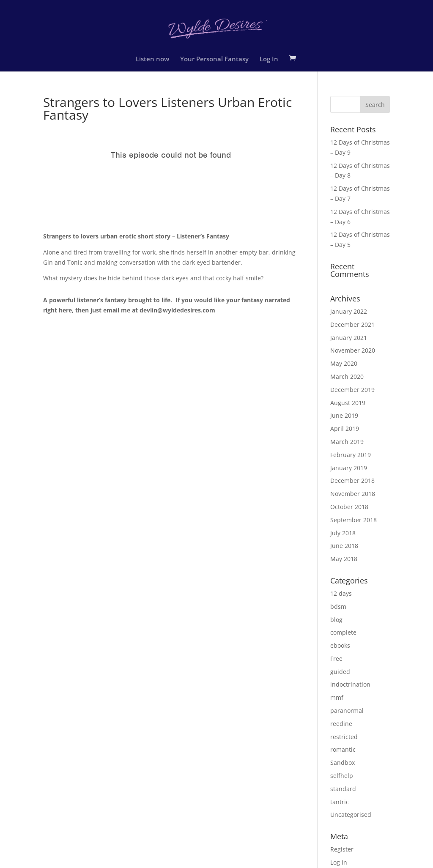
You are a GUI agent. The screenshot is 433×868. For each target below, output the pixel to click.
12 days (341, 593)
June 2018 (344, 546)
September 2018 (354, 520)
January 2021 (349, 338)
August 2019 (348, 403)
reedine (341, 724)
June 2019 (344, 415)
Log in (339, 862)
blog (336, 620)
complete (343, 632)
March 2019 (347, 442)
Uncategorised (351, 815)
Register (342, 849)
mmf (337, 697)
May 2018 (344, 559)
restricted (344, 737)
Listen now (152, 59)
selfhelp (342, 776)
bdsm (338, 607)
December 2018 (352, 481)
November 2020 (353, 350)
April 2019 (345, 429)
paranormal (347, 711)
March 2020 (347, 376)
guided (340, 672)
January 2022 (349, 311)
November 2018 (353, 494)
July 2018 (343, 533)
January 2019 (349, 468)
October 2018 (349, 507)
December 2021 (352, 324)
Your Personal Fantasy (214, 59)
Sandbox (343, 763)
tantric (340, 802)
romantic (343, 749)
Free (336, 659)
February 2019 (351, 455)
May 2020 (344, 363)
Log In (269, 59)
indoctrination (350, 684)
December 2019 (352, 390)
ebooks (340, 645)
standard (343, 789)
